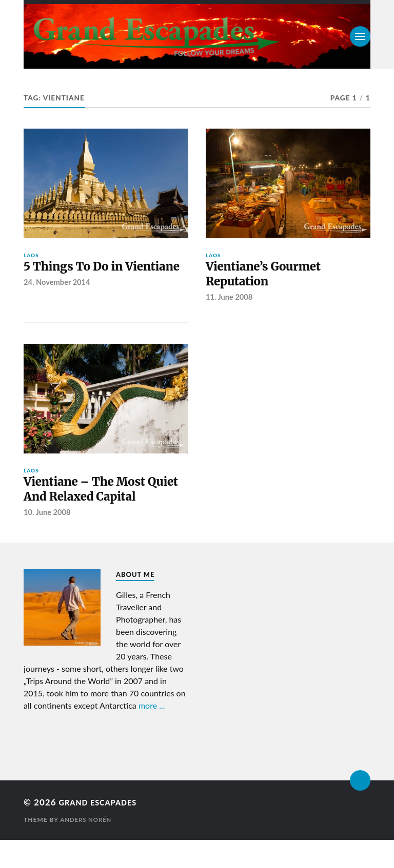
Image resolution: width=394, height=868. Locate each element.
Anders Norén (87, 848)
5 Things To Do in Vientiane (81, 277)
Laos (31, 255)
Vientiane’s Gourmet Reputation (272, 277)
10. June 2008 (48, 541)
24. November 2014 (58, 302)
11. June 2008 (230, 302)
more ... (152, 733)
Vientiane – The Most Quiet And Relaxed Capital (93, 506)
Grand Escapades (104, 830)
